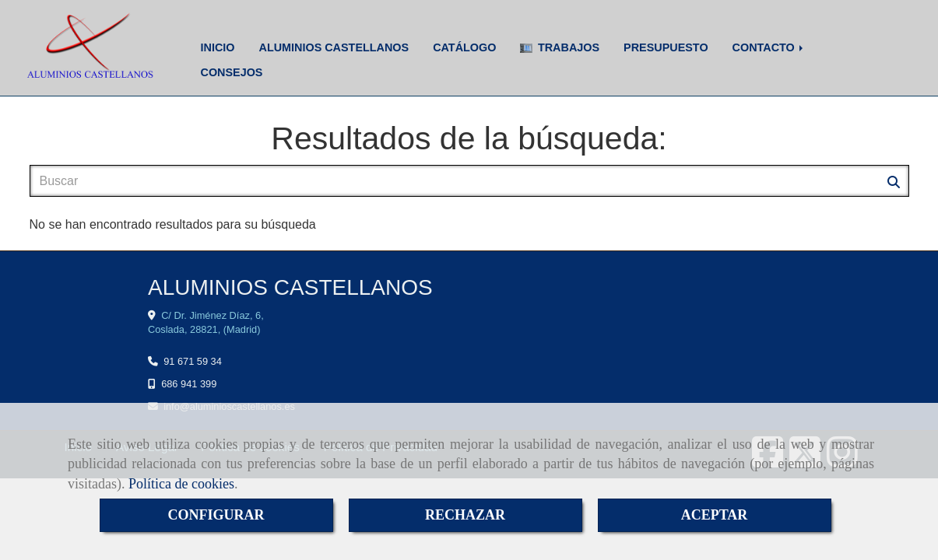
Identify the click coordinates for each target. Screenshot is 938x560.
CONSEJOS (232, 72)
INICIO (218, 47)
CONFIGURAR (216, 515)
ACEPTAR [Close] (715, 515)
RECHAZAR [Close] (465, 515)
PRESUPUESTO (666, 47)
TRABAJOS (560, 47)
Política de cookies (181, 484)
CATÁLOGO (464, 47)
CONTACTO (769, 47)
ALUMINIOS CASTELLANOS (334, 47)
